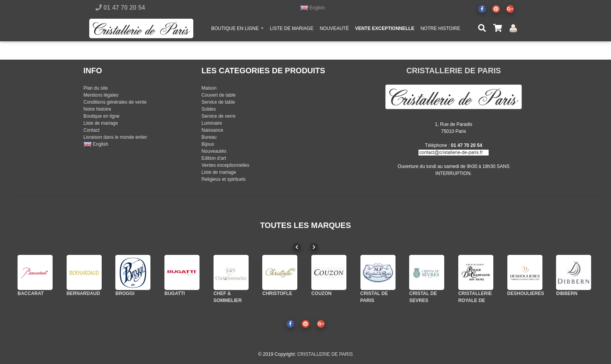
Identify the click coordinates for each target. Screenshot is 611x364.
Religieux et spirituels (223, 179)
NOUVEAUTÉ (334, 30)
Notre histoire (97, 109)
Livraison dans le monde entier (115, 137)
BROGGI (125, 293)
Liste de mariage (101, 123)
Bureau (209, 137)
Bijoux (208, 144)
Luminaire (212, 123)
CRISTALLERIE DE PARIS (454, 71)
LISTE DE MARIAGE (291, 30)
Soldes (209, 109)
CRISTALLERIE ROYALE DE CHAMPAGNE (475, 300)
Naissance (212, 130)
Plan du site (96, 88)
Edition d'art (214, 158)
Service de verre (218, 116)
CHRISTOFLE (277, 293)
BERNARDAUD (83, 293)
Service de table (218, 102)
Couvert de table (219, 95)
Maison (209, 88)
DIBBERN (567, 293)
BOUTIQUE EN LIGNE (239, 29)
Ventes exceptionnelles (225, 165)
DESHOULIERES (526, 293)
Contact (91, 130)
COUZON (321, 293)
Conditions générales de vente (115, 102)
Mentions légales (101, 95)
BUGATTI (175, 293)
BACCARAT (31, 293)
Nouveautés (214, 151)
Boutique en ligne (102, 116)
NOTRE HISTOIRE (440, 30)
